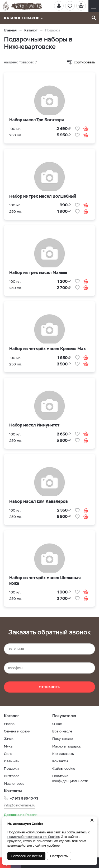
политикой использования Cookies (34, 837)
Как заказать (63, 754)
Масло (9, 724)
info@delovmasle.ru (20, 805)
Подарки (11, 769)
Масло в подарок (67, 746)
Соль (8, 754)
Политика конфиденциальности (70, 778)
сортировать (84, 62)
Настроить (59, 856)
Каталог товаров (23, 18)
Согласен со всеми (26, 856)
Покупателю (63, 739)
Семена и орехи (17, 731)
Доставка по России (21, 815)
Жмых (9, 739)
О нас (57, 724)
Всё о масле (62, 731)
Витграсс (12, 776)
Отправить (49, 687)
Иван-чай (12, 761)
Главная (10, 30)
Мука (8, 746)
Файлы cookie (64, 769)
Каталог (31, 30)
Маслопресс (14, 784)
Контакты (60, 761)
